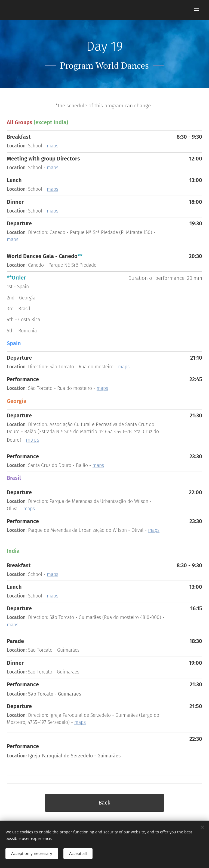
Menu (197, 10)
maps (53, 146)
